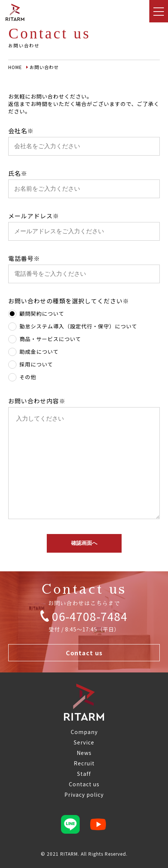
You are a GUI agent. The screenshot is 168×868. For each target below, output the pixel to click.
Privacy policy (84, 794)
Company (84, 732)
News (84, 753)
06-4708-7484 (84, 616)
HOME (15, 67)
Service (84, 742)
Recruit (84, 763)
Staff (84, 774)
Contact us (84, 653)
